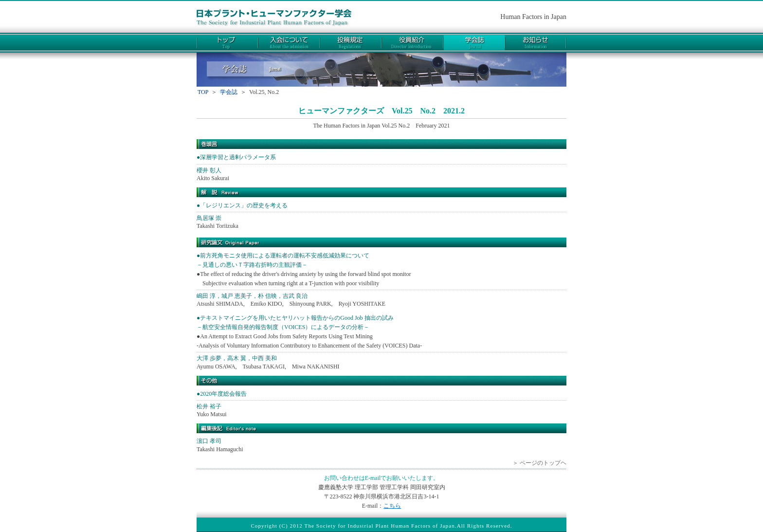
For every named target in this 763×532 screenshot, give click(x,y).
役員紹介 (412, 43)
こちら (392, 506)
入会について (289, 43)
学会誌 (474, 43)
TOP (203, 92)
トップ (227, 43)
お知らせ (536, 43)
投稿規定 (351, 43)
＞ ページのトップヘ (539, 463)
